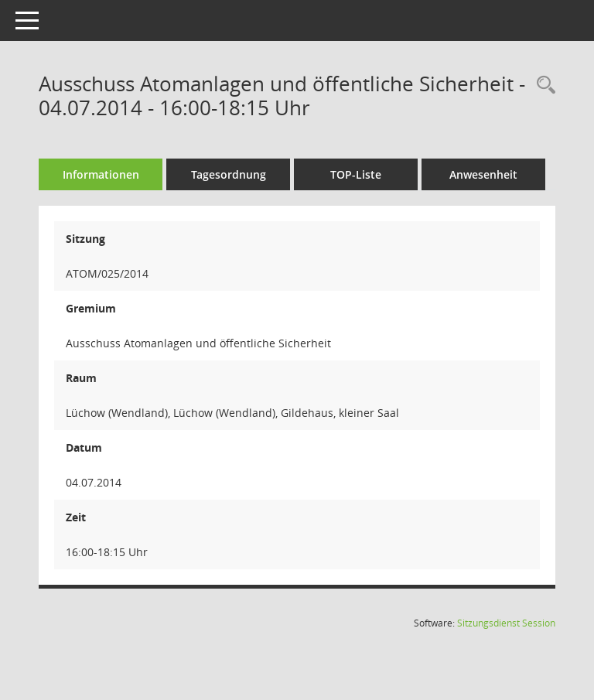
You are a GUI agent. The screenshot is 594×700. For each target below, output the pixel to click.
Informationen (101, 174)
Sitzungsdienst (506, 623)
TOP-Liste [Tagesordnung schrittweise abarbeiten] (356, 174)
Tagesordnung (229, 174)
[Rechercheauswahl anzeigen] (542, 85)
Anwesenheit (483, 174)
